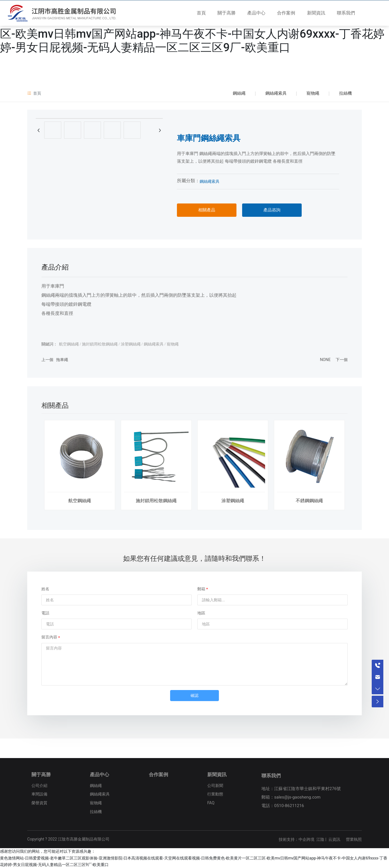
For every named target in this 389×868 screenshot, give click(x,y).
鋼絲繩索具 (276, 93)
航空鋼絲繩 (80, 501)
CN (366, 14)
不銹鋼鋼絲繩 (309, 501)
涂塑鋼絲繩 (233, 501)
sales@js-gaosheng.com (297, 797)
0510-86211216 (289, 806)
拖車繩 (62, 360)
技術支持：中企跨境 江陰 (302, 839)
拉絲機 (345, 93)
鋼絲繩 (239, 93)
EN (375, 14)
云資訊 (334, 839)
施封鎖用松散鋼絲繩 (156, 501)
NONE (325, 360)
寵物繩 (313, 93)
